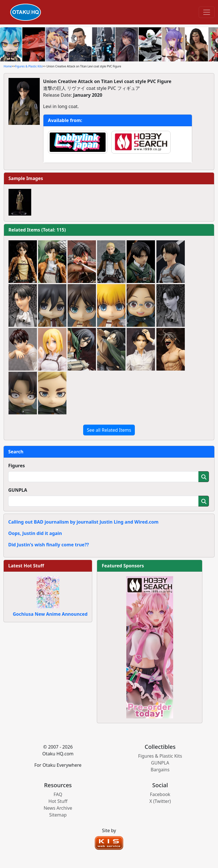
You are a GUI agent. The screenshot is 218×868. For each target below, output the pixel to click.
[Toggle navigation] (207, 12)
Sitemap (58, 815)
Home (8, 66)
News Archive (58, 808)
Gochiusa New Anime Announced (50, 614)
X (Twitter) (160, 801)
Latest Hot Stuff (26, 566)
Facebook (160, 794)
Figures (17, 466)
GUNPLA (18, 490)
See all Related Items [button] (109, 430)
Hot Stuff (58, 801)
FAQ (58, 794)
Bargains (160, 770)
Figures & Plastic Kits (29, 66)
